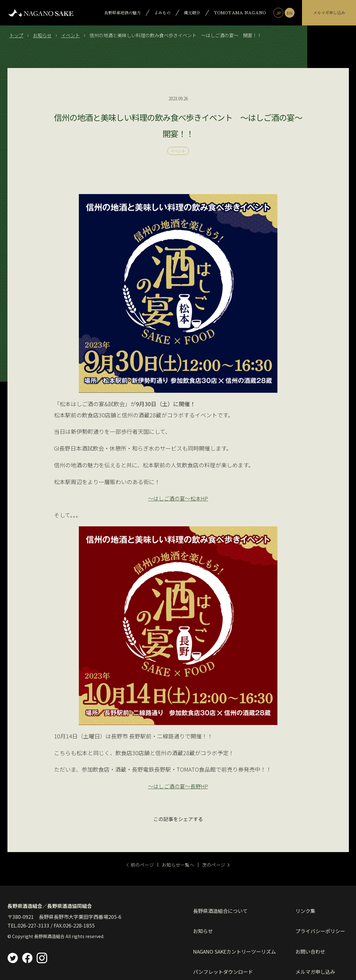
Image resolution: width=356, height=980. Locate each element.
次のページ (223, 864)
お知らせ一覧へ (178, 864)
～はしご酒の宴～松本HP (178, 498)
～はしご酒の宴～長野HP (178, 786)
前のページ (133, 864)
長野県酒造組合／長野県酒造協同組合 (50, 906)
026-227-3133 (34, 925)
